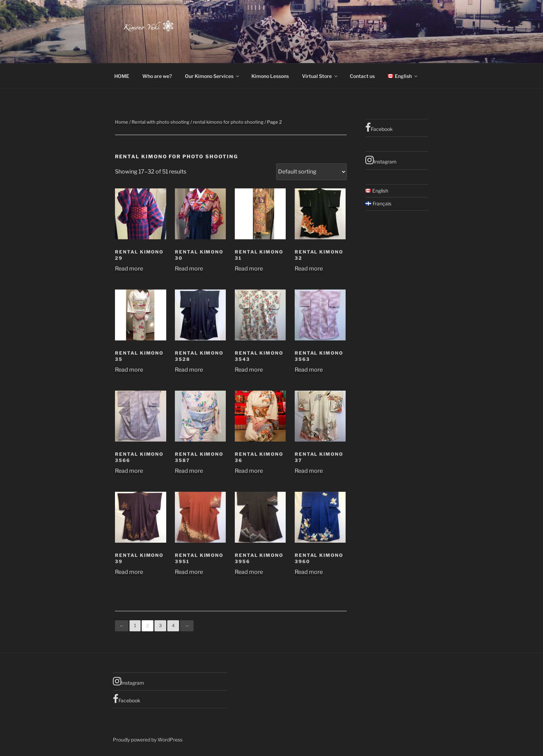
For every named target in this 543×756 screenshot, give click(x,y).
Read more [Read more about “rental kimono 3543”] (249, 370)
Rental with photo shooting (161, 122)
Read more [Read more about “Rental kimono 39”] (129, 572)
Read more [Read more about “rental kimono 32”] (309, 269)
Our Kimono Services (212, 76)
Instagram (381, 160)
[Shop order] (311, 172)
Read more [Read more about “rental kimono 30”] (189, 269)
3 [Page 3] (160, 625)
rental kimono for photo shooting (228, 122)
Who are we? (157, 76)
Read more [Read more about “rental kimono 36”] (249, 471)
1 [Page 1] (135, 625)
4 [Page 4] (173, 625)
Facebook (379, 127)
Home (122, 122)
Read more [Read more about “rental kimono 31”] (249, 269)
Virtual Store (320, 76)
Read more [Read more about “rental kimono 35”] (129, 370)
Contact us (362, 76)
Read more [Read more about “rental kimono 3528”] (189, 370)
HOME (122, 76)
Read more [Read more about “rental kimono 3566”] (129, 471)
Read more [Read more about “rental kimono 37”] (309, 471)
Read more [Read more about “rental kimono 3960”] (309, 572)
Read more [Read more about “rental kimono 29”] (129, 269)
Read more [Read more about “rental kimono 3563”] (309, 370)
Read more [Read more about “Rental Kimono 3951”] (189, 572)
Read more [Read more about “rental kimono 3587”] (189, 471)
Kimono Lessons (270, 76)
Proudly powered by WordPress (148, 740)
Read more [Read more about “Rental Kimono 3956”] (249, 572)
